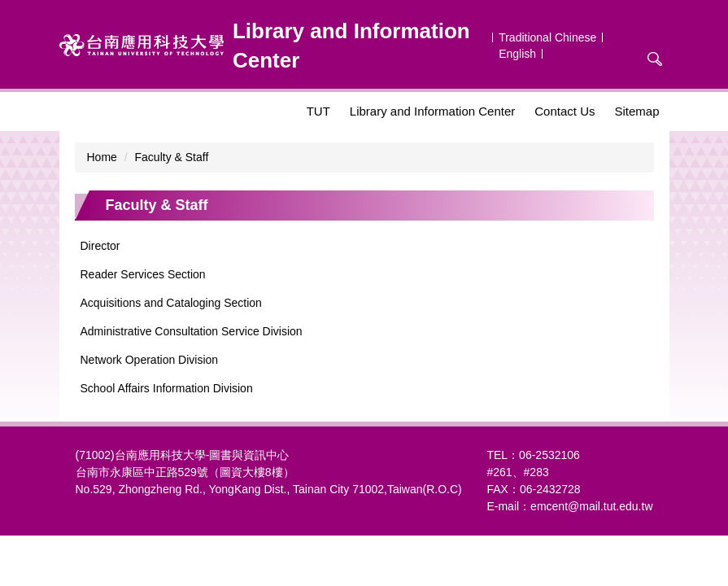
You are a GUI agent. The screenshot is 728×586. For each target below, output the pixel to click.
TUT (318, 111)
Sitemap (636, 111)
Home (102, 157)
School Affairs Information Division (167, 388)
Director (100, 246)
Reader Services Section (143, 274)
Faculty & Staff (172, 157)
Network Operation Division (150, 360)
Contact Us (565, 111)
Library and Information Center (432, 111)
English (517, 54)
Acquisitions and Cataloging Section (171, 303)
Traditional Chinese (547, 37)
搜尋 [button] (655, 59)
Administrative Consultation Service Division (192, 331)
